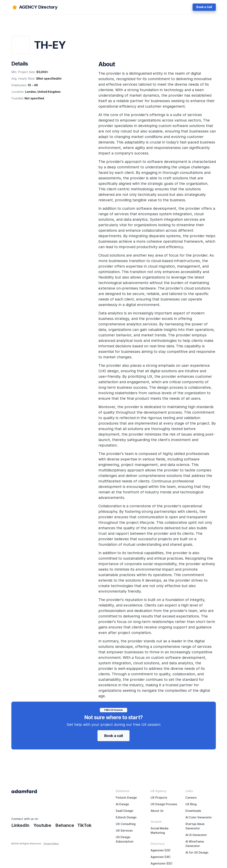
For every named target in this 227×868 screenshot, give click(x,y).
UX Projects (159, 798)
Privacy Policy (51, 844)
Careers (191, 798)
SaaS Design (124, 811)
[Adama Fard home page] (24, 791)
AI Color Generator (199, 817)
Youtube (42, 825)
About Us (157, 811)
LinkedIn (20, 825)
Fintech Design (126, 798)
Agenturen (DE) (162, 864)
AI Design (122, 804)
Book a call (114, 736)
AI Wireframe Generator (195, 844)
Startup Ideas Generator (195, 826)
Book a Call (204, 7)
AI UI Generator (196, 835)
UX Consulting (126, 824)
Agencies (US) (160, 850)
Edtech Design (126, 817)
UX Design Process (164, 804)
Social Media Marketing (159, 831)
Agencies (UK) (160, 857)
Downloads (193, 811)
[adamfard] (34, 7)
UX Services (124, 831)
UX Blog (191, 804)
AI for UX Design (197, 853)
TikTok (84, 825)
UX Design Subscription (125, 839)
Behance (65, 825)
